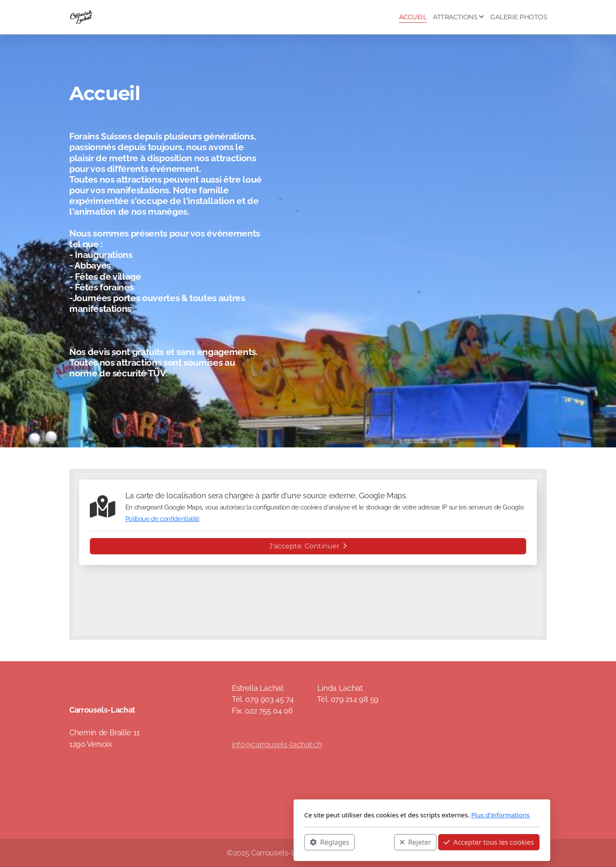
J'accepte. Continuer (308, 546)
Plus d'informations (386, 815)
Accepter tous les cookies (375, 842)
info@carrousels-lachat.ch (277, 744)
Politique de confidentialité (163, 519)
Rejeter (302, 842)
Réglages (216, 842)
